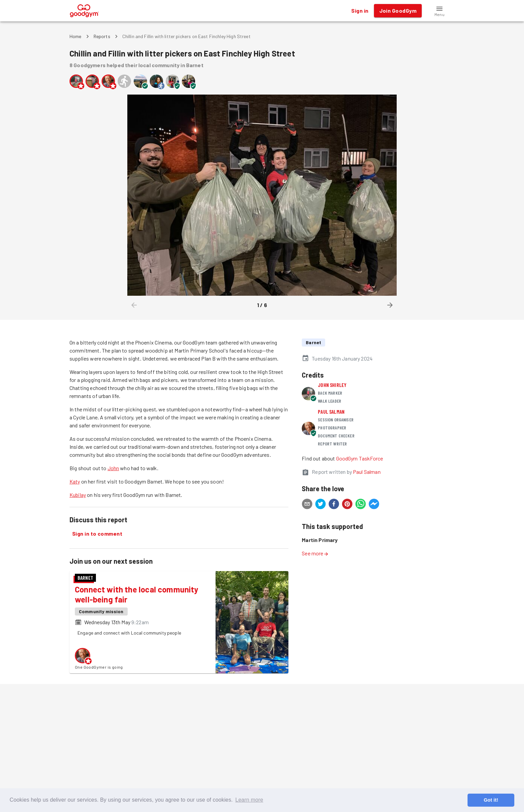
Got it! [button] (491, 800)
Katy (75, 481)
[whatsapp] (361, 505)
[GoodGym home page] (84, 10)
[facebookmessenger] (374, 505)
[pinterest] (347, 505)
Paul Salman (331, 412)
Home (76, 36)
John (113, 468)
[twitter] (320, 505)
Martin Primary (320, 540)
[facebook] (334, 505)
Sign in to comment (97, 534)
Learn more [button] (249, 800)
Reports (102, 36)
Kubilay (78, 495)
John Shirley (332, 385)
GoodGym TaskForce (360, 458)
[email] (307, 505)
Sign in (360, 11)
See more (315, 553)
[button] (439, 11)
